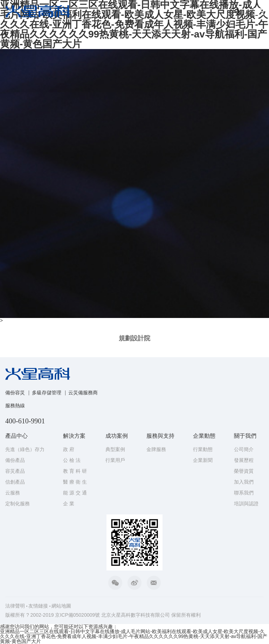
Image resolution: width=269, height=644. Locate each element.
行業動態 (203, 449)
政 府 (69, 449)
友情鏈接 (38, 606)
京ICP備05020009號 (77, 615)
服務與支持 (160, 436)
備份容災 (15, 393)
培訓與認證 (246, 504)
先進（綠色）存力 (25, 449)
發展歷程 (244, 460)
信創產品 (15, 482)
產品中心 (16, 436)
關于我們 (245, 436)
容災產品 (15, 471)
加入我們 (244, 482)
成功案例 (117, 436)
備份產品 (15, 460)
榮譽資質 (244, 471)
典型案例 (115, 449)
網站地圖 (61, 606)
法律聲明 (15, 606)
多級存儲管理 (47, 393)
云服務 (13, 493)
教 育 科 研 (75, 471)
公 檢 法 (72, 460)
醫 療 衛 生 (75, 482)
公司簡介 (244, 449)
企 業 (69, 504)
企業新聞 (203, 460)
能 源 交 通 (75, 493)
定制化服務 (18, 504)
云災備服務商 (83, 393)
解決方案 (74, 436)
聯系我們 (244, 493)
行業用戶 (115, 460)
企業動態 (204, 436)
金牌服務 (156, 449)
